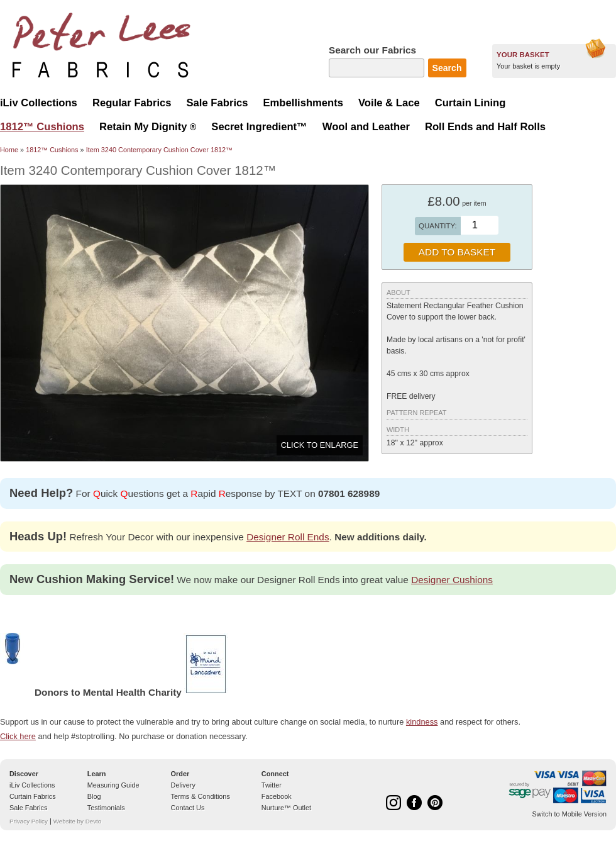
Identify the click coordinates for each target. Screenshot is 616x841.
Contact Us (188, 808)
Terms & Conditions (201, 796)
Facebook (277, 796)
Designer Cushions (452, 580)
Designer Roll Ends (288, 537)
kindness (422, 722)
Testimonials (106, 808)
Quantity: (438, 226)
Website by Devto (77, 821)
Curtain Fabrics (33, 796)
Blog (94, 796)
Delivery (183, 785)
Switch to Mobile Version (569, 814)
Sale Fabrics (28, 808)
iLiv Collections (32, 785)
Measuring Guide (113, 785)
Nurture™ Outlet (286, 808)
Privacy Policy (29, 821)
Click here (18, 736)
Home (9, 150)
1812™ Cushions (52, 150)
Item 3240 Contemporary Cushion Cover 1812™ (159, 150)
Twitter (272, 785)
